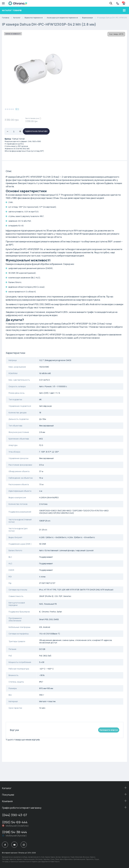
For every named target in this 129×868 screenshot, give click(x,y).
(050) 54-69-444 (15, 822)
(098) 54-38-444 (14, 832)
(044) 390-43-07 (15, 815)
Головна (8, 18)
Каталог (19, 18)
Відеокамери (90, 18)
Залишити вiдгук (109, 730)
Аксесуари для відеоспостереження (64, 18)
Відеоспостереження (36, 18)
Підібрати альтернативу (36, 131)
